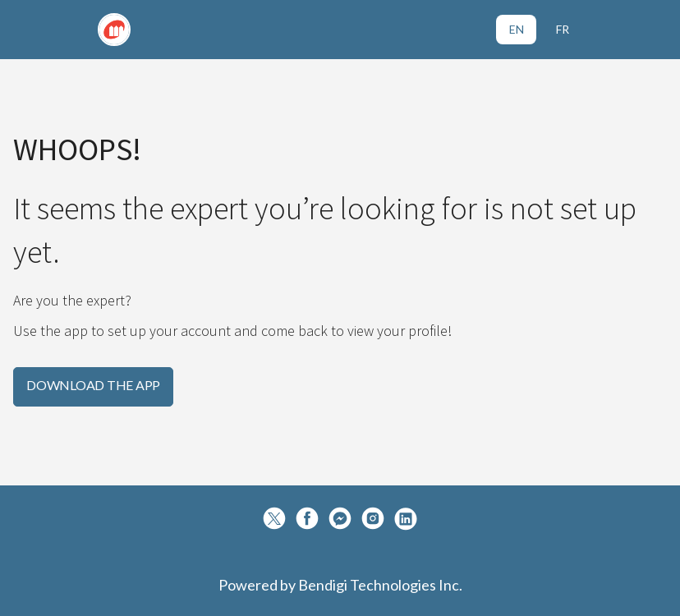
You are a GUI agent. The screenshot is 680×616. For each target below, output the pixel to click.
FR (563, 29)
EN (517, 29)
